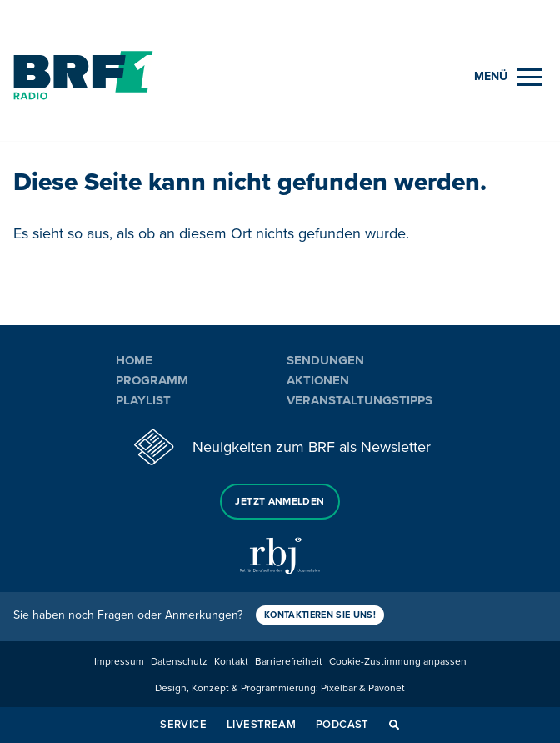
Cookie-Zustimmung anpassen (398, 662)
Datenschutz (179, 662)
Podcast (342, 725)
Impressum (119, 662)
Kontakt (231, 662)
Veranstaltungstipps (360, 400)
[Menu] (508, 77)
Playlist (143, 400)
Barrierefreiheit (289, 662)
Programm (152, 380)
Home (134, 360)
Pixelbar (339, 688)
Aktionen (318, 380)
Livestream (261, 725)
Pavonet (387, 688)
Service (183, 725)
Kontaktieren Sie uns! (320, 615)
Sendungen (325, 360)
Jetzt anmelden (280, 502)
